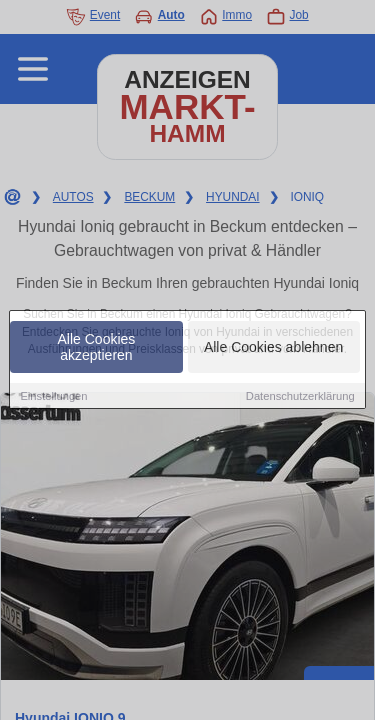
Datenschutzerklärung (300, 396)
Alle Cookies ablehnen (273, 347)
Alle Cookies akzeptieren (97, 347)
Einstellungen (53, 396)
